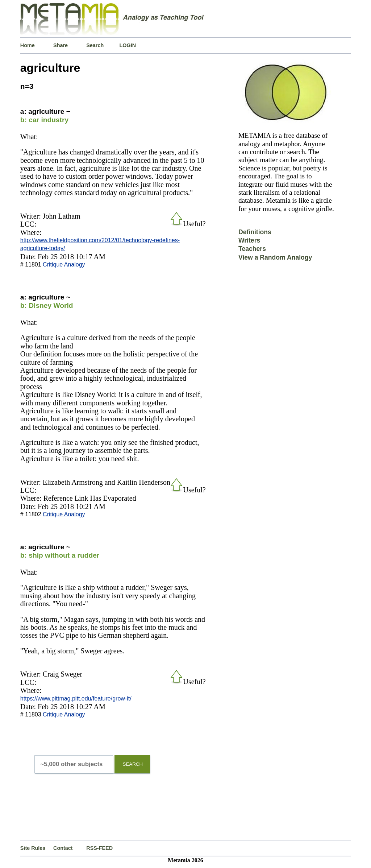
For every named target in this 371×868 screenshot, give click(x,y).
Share (61, 45)
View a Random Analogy (275, 257)
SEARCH (133, 764)
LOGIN (128, 45)
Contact (63, 848)
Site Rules (33, 848)
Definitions (255, 232)
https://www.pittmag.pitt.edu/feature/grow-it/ (76, 698)
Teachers (252, 249)
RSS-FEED (99, 848)
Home (28, 45)
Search (95, 45)
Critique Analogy (64, 264)
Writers (249, 240)
